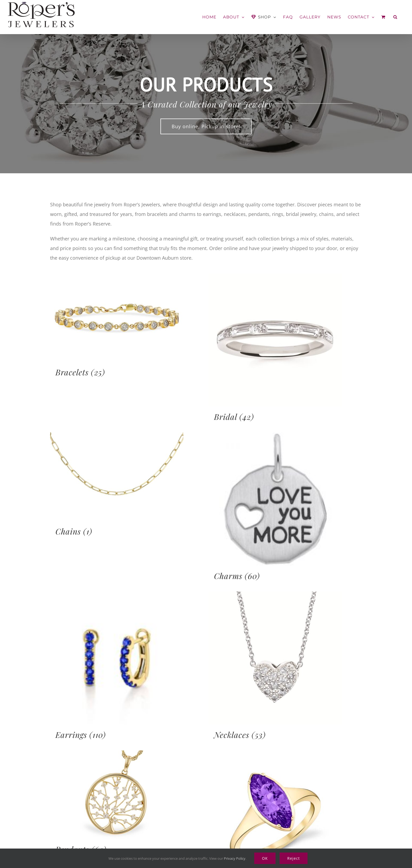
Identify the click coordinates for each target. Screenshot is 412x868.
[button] (395, 17)
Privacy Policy (235, 858)
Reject (294, 858)
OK (265, 858)
